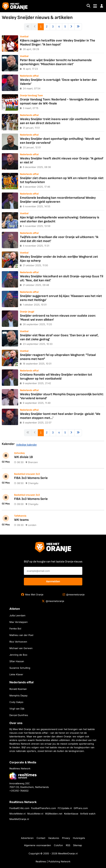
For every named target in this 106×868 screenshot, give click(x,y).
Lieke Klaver (16, 674)
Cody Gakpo (16, 702)
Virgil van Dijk (17, 709)
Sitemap (78, 845)
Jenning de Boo (18, 655)
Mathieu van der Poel (21, 635)
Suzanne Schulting (20, 668)
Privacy (66, 838)
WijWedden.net (54, 814)
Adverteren (27, 838)
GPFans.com (81, 808)
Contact (41, 838)
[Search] (88, 6)
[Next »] (71, 27)
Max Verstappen (19, 622)
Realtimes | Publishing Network (53, 861)
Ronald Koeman (18, 689)
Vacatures (54, 838)
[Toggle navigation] (95, 6)
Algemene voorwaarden (38, 845)
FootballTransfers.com (44, 808)
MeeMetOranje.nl (19, 819)
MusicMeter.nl (35, 814)
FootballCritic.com (19, 808)
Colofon (58, 845)
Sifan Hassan (17, 661)
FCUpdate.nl (65, 808)
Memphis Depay (18, 695)
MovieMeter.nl (17, 814)
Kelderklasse (71, 814)
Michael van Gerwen (21, 648)
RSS (68, 845)
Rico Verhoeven (18, 642)
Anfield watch (88, 814)
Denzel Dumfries (19, 715)
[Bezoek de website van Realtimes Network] (23, 776)
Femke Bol (15, 629)
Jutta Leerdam (17, 615)
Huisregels (79, 838)
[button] (102, 6)
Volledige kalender (26, 445)
